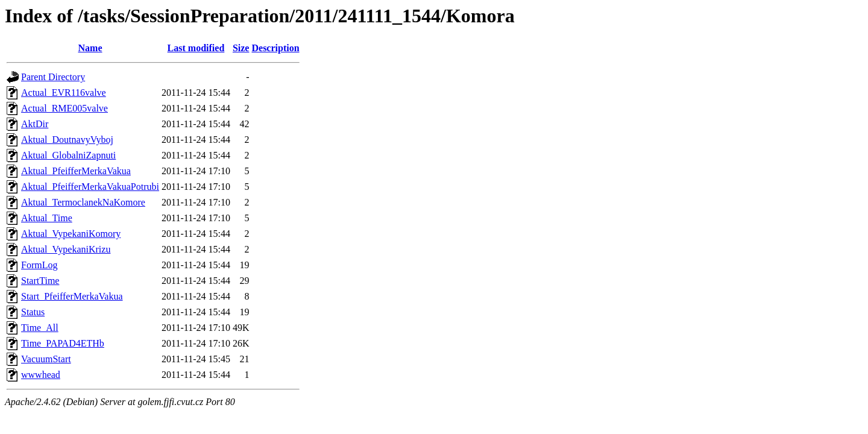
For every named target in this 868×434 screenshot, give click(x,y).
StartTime (40, 281)
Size (241, 48)
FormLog (39, 265)
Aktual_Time (47, 218)
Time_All (40, 328)
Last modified (196, 48)
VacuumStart (46, 359)
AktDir (35, 124)
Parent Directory (53, 77)
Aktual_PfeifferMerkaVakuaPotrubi (90, 187)
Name (90, 48)
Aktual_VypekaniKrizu (66, 249)
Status (33, 312)
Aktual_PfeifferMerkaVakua (76, 171)
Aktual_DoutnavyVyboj (67, 140)
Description (275, 48)
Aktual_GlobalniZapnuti (68, 155)
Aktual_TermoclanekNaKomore (83, 202)
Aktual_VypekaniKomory (71, 234)
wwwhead (41, 375)
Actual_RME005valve (64, 108)
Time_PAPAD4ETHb (63, 343)
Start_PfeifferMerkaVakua (72, 296)
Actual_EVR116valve (64, 93)
